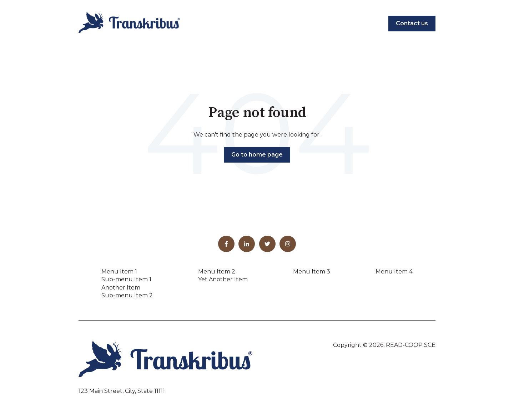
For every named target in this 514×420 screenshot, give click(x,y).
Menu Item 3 (312, 272)
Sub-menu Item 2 (127, 295)
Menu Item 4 (394, 272)
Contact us (412, 23)
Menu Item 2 (217, 272)
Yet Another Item (223, 279)
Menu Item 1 (119, 272)
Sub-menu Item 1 (126, 279)
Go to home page (257, 155)
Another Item (121, 288)
